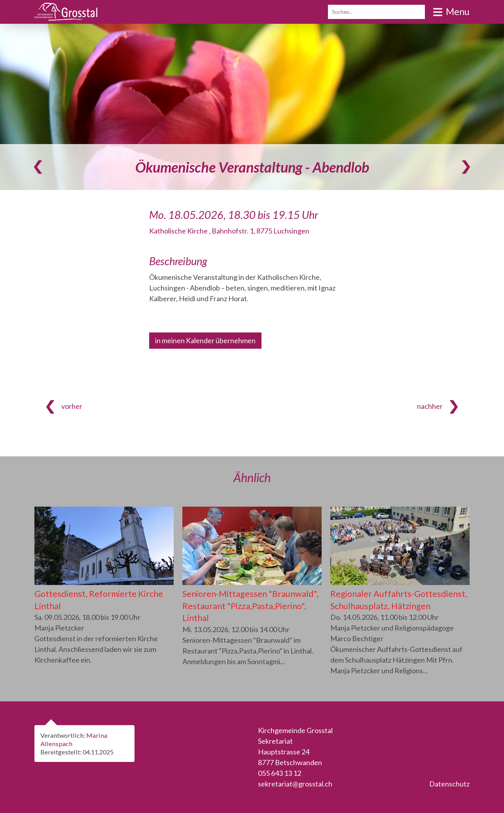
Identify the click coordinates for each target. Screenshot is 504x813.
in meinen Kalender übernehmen (205, 340)
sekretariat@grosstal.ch (295, 784)
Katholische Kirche (229, 231)
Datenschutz (449, 784)
